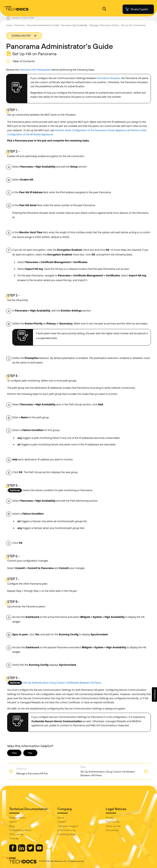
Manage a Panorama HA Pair (104, 25)
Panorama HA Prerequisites (35, 70)
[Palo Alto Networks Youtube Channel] (39, 851)
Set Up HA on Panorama (133, 25)
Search (13, 822)
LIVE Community (67, 830)
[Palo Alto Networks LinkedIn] (22, 851)
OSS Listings (16, 834)
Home (9, 25)
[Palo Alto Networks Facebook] (13, 851)
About (61, 818)
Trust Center (113, 822)
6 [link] (40, 591)
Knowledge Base (67, 834)
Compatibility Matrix (20, 830)
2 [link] (23, 591)
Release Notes (17, 818)
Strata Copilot (137, 9)
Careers (62, 822)
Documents (112, 830)
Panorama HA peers (108, 78)
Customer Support (68, 826)
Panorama (19, 25)
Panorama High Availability (74, 25)
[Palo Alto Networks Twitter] (31, 851)
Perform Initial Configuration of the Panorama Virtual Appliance (91, 130)
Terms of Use (113, 826)
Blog (12, 826)
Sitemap (14, 838)
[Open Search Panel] (104, 9)
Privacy (110, 818)
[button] (154, 694)
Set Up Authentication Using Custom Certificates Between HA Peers (62, 683)
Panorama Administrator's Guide (43, 25)
